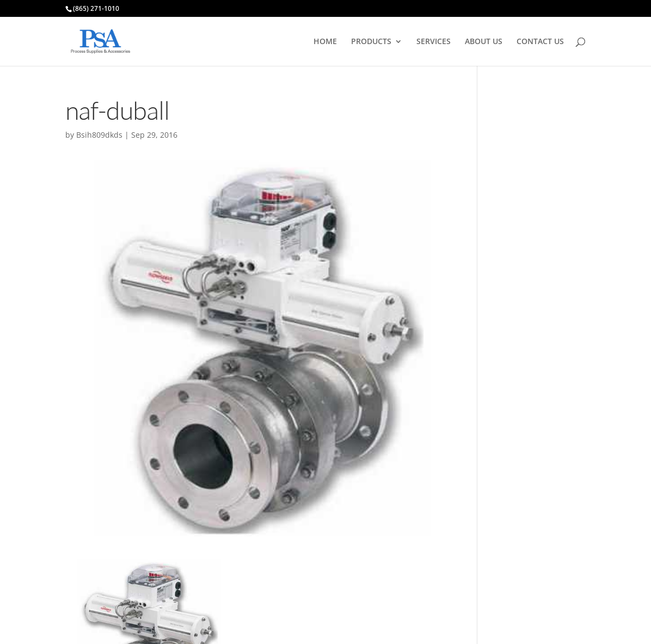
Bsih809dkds (99, 135)
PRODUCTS (371, 42)
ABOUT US (484, 42)
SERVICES (434, 42)
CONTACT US (540, 42)
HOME (325, 42)
